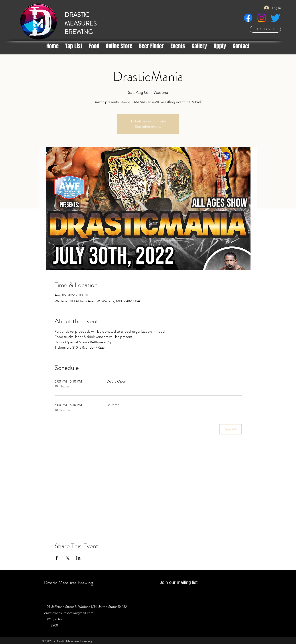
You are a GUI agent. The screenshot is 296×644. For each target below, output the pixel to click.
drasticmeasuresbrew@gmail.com (69, 613)
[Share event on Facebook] (57, 558)
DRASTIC (77, 15)
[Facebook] (248, 18)
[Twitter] (275, 18)
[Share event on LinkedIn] (78, 558)
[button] (151, 46)
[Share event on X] (68, 558)
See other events (148, 127)
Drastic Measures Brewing (68, 583)
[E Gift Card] (265, 29)
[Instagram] (262, 18)
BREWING (79, 32)
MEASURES (81, 24)
